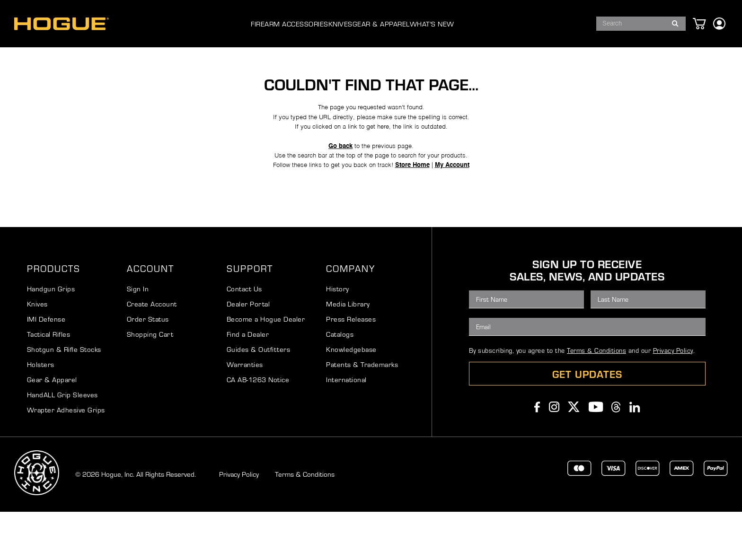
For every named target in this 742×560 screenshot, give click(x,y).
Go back (337, 182)
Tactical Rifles (49, 382)
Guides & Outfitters (259, 397)
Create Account (152, 352)
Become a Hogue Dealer (266, 367)
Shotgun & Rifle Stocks (64, 397)
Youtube (596, 455)
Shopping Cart (150, 382)
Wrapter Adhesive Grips (66, 458)
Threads (616, 455)
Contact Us (244, 337)
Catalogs (340, 382)
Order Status (148, 367)
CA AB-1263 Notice (258, 428)
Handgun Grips (51, 337)
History (338, 337)
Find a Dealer (248, 382)
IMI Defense (46, 367)
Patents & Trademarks (362, 412)
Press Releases (351, 367)
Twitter (574, 455)
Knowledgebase (351, 397)
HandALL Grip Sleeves (62, 443)
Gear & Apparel (52, 428)
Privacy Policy (673, 398)
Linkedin (635, 455)
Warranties (245, 412)
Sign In (138, 337)
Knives (37, 352)
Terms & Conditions (596, 398)
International (346, 428)
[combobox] (641, 24)
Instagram (554, 455)
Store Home (417, 206)
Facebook (537, 455)
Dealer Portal (248, 352)
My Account (461, 206)
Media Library (348, 352)
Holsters (41, 412)
